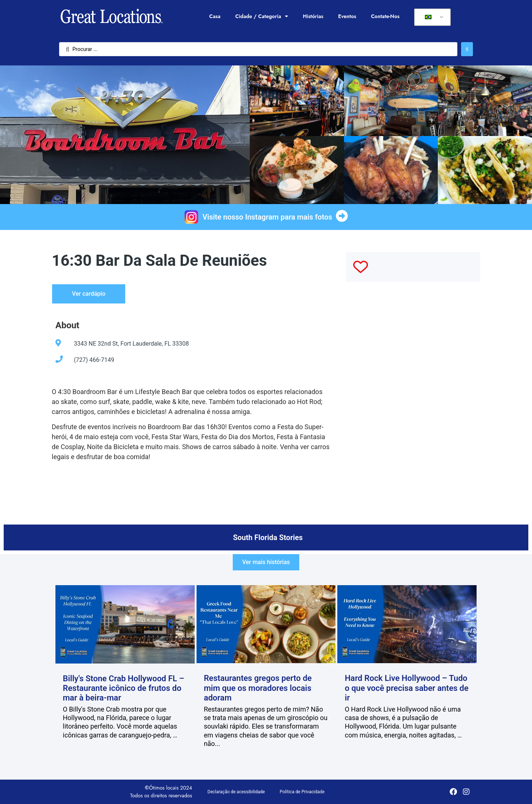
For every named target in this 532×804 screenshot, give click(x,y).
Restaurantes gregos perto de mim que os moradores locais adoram (258, 688)
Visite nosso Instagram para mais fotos (267, 217)
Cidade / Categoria (262, 16)
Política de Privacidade (302, 792)
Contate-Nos (385, 16)
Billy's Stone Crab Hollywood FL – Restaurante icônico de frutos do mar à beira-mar (124, 688)
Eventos (347, 16)
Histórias (313, 16)
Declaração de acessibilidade (236, 792)
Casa (215, 16)
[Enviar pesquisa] (467, 49)
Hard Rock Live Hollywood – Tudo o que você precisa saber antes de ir (407, 688)
